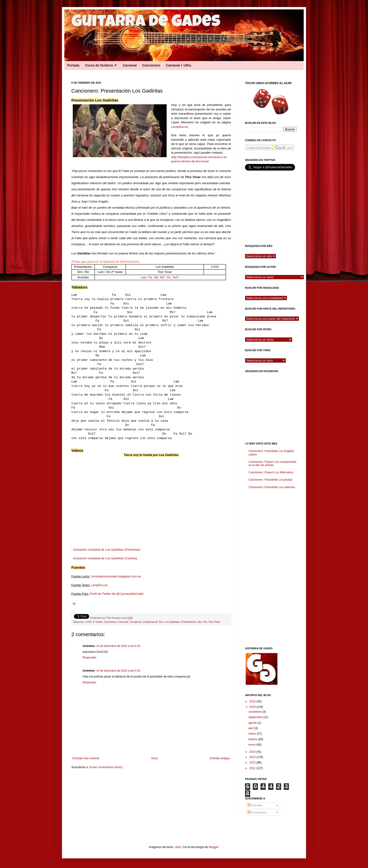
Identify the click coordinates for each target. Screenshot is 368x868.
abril (251, 728)
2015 (253, 707)
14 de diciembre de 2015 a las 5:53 (118, 671)
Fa (150, 277)
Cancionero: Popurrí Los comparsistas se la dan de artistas (272, 463)
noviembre (255, 712)
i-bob (178, 847)
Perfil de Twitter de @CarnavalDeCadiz (117, 594)
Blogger (214, 847)
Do (169, 277)
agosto (253, 723)
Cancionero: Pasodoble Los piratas (270, 480)
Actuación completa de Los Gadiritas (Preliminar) (107, 550)
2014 (253, 752)
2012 (253, 763)
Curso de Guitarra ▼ (101, 65)
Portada (73, 65)
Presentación (189, 622)
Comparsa (135, 622)
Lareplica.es (179, 127)
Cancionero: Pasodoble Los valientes (272, 487)
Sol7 (176, 277)
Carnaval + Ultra (178, 65)
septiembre (256, 717)
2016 (253, 701)
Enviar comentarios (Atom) (106, 767)
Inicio (155, 758)
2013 (253, 757)
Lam (144, 277)
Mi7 (163, 277)
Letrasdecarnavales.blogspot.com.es (116, 576)
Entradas (255, 805)
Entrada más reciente (86, 758)
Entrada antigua (220, 758)
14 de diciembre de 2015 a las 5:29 (118, 646)
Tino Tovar (214, 622)
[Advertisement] (146, 71)
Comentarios (257, 813)
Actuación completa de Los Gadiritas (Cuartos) (105, 558)
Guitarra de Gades (146, 23)
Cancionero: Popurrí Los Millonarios (271, 472)
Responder (90, 658)
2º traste (98, 622)
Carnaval (130, 65)
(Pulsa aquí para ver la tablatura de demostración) (105, 262)
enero (252, 745)
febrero (253, 739)
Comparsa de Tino (153, 622)
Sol (156, 277)
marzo (253, 734)
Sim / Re (202, 622)
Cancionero (151, 65)
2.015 (88, 622)
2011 (253, 768)
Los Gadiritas (172, 622)
